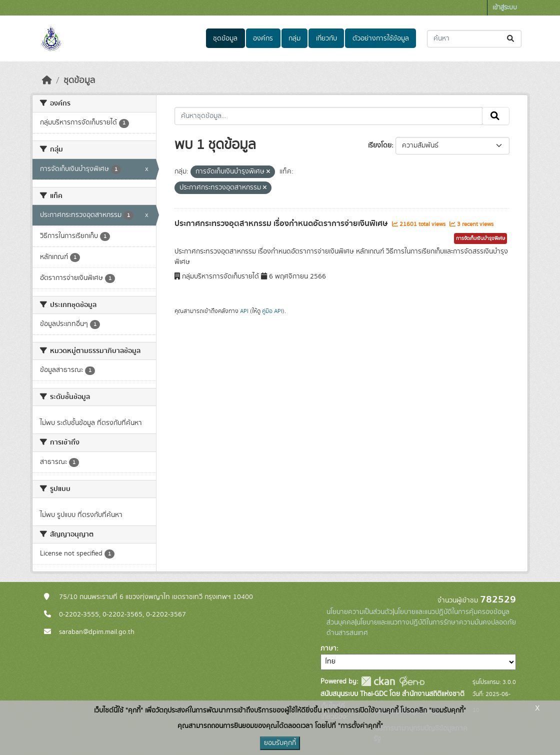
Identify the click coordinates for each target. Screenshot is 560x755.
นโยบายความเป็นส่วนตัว (359, 612)
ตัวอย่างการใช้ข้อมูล (381, 38)
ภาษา (328, 648)
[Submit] (511, 39)
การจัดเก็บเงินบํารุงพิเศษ (480, 238)
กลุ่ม (294, 38)
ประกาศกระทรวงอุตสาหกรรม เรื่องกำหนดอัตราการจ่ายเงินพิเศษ (282, 223)
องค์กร (263, 38)
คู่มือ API (272, 311)
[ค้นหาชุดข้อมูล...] (474, 39)
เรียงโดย (380, 145)
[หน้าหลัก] (47, 80)
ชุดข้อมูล (225, 38)
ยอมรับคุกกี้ (280, 743)
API (244, 311)
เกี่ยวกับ (326, 38)
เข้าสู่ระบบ (505, 8)
